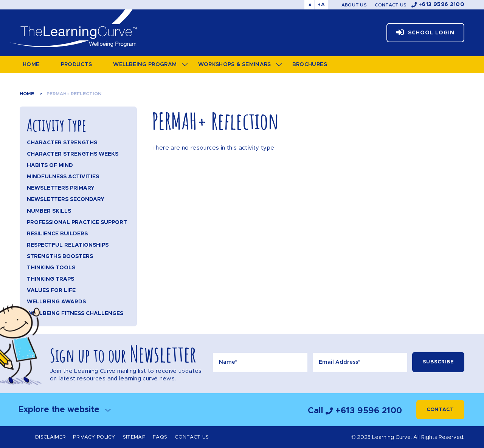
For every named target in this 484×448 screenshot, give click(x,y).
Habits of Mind (50, 165)
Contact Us (391, 5)
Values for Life (51, 290)
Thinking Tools (51, 268)
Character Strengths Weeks (73, 154)
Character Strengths (62, 143)
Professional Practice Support (77, 222)
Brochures (310, 65)
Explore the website (65, 410)
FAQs (160, 437)
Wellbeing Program (145, 65)
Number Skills (49, 211)
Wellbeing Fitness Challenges (75, 314)
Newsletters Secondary (66, 199)
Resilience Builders (57, 234)
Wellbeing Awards (56, 302)
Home (31, 65)
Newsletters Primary (61, 188)
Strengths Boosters (60, 256)
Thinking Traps (50, 279)
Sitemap (134, 437)
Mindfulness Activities (63, 177)
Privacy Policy (94, 437)
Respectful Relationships (68, 245)
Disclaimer (50, 437)
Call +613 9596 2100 (355, 411)
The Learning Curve (73, 28)
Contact (440, 410)
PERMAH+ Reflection (74, 94)
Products (77, 65)
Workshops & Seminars (235, 65)
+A (321, 5)
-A (309, 5)
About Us (354, 5)
